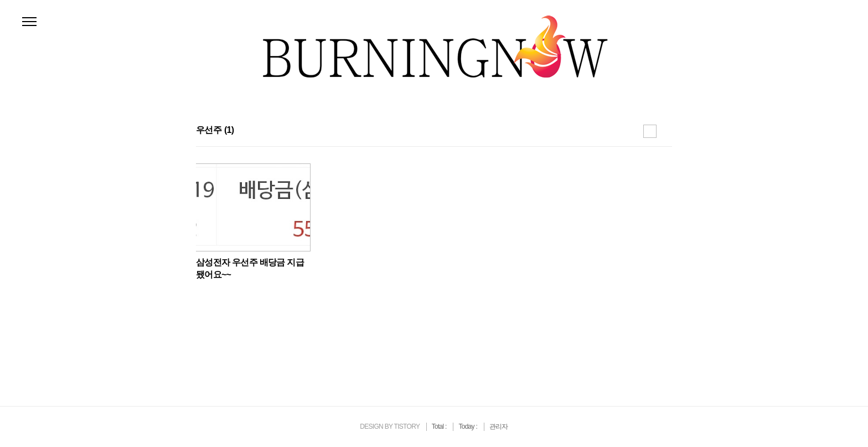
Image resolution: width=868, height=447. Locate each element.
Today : (468, 427)
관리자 (499, 427)
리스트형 (665, 131)
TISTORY (407, 427)
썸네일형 (650, 131)
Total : (440, 427)
